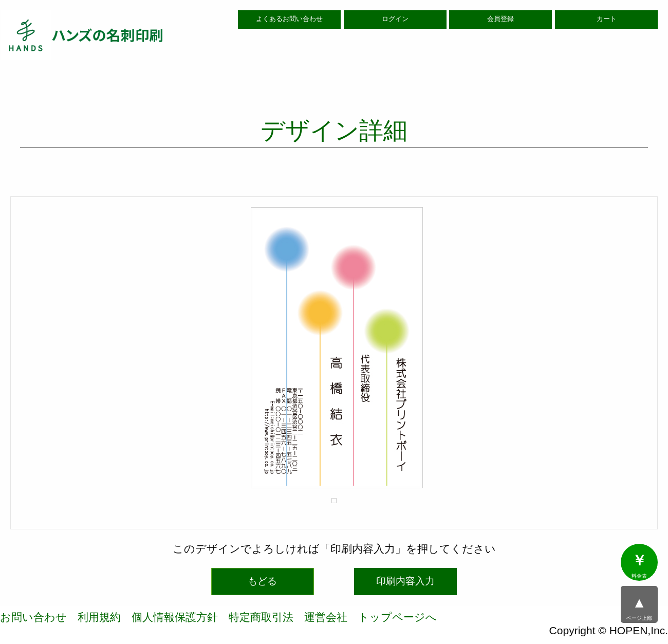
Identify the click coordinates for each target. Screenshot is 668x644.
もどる (262, 581)
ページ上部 (639, 608)
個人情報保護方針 (175, 617)
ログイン (395, 19)
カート (607, 19)
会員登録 (500, 19)
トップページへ (397, 617)
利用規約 (99, 617)
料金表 (639, 566)
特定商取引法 (261, 617)
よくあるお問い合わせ (289, 19)
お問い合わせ (33, 617)
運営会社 (326, 617)
